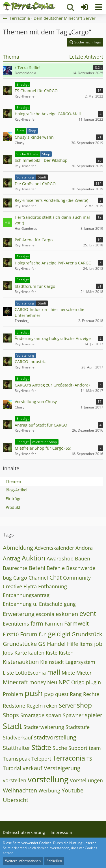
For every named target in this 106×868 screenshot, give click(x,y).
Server (67, 705)
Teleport (41, 759)
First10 (11, 634)
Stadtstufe (78, 727)
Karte (21, 653)
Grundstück (87, 634)
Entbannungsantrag (26, 595)
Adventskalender (54, 548)
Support (78, 748)
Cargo (20, 578)
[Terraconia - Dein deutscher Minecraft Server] (29, 6)
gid (66, 634)
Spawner (73, 715)
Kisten (66, 653)
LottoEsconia (31, 673)
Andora (84, 548)
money (38, 682)
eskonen (67, 614)
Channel (38, 578)
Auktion (33, 558)
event (88, 613)
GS (42, 644)
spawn (54, 715)
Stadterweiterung (44, 727)
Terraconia (69, 758)
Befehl (37, 568)
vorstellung (48, 779)
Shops (11, 715)
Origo (78, 682)
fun (43, 634)
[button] (99, 7)
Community (77, 578)
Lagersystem (80, 662)
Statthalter (17, 748)
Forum (29, 634)
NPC (64, 682)
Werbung (49, 790)
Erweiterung (19, 614)
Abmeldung (18, 548)
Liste (8, 673)
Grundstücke (20, 644)
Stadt (12, 726)
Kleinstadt (52, 662)
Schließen (54, 861)
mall (54, 672)
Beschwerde (81, 568)
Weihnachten (20, 790)
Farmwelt (76, 623)
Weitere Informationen (23, 861)
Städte (41, 747)
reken (51, 706)
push (34, 693)
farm (37, 623)
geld (54, 634)
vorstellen (15, 780)
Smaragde (32, 715)
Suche (60, 748)
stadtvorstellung (55, 737)
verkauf (33, 768)
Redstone (14, 706)
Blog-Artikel (17, 490)
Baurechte (15, 568)
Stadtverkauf (18, 737)
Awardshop (60, 558)
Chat (56, 577)
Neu (52, 682)
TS (89, 759)
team (95, 748)
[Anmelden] (85, 7)
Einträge (14, 499)
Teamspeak (16, 759)
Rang (76, 694)
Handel (56, 644)
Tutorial (12, 768)
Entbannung (53, 586)
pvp (49, 694)
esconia (45, 614)
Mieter (84, 673)
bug (7, 578)
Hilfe (73, 644)
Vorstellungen (86, 780)
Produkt (13, 507)
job (98, 644)
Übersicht (16, 800)
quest (62, 694)
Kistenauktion (21, 662)
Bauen (83, 558)
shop (84, 705)
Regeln (35, 706)
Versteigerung (62, 768)
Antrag (12, 558)
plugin (93, 682)
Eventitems (16, 624)
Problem (13, 694)
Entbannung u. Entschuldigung (39, 604)
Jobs (8, 653)
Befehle (56, 568)
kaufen (36, 653)
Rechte (91, 694)
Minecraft (15, 682)
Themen (13, 481)
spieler (94, 715)
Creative (12, 586)
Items (86, 644)
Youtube (73, 790)
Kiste (52, 653)
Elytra (30, 586)
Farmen (54, 624)
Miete (68, 673)
